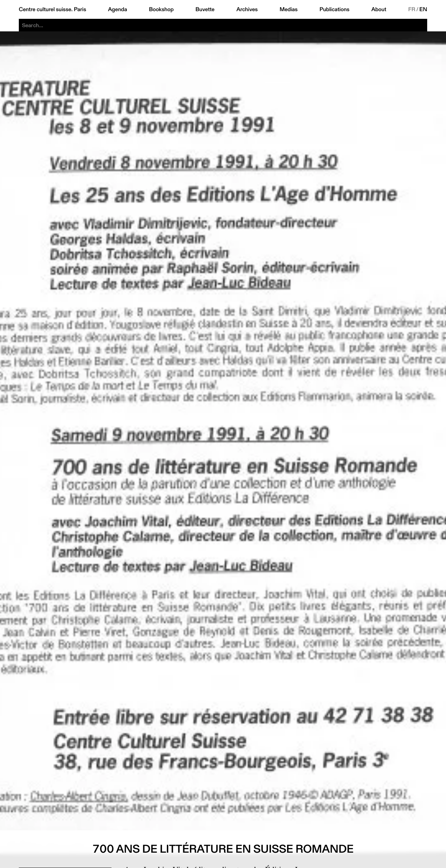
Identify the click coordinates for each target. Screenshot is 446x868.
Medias (289, 9)
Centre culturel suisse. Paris (52, 9)
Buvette (205, 9)
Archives (247, 9)
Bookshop (161, 9)
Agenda (118, 9)
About (379, 9)
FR (412, 9)
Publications (334, 9)
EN (423, 9)
